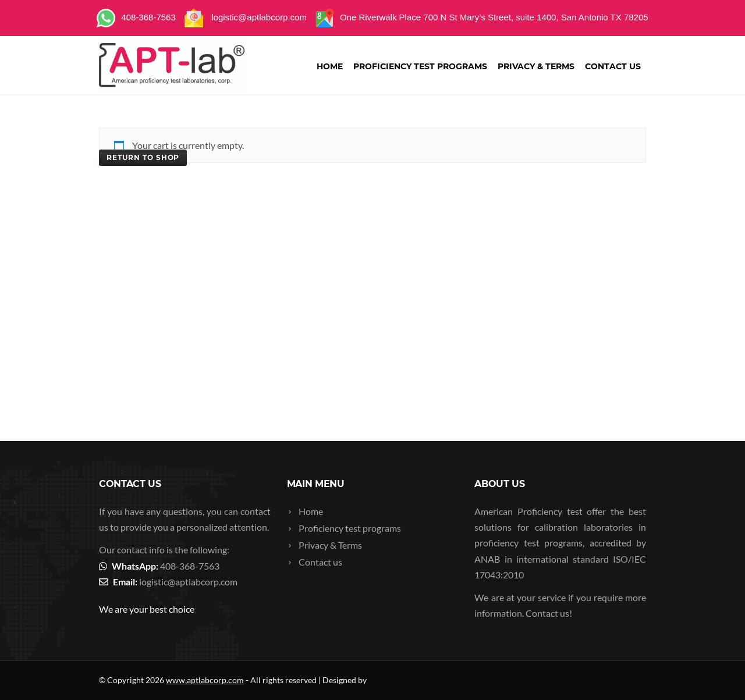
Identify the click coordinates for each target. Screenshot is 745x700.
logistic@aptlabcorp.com (188, 582)
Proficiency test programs (420, 66)
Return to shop (143, 157)
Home (330, 66)
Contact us (613, 66)
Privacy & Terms (536, 66)
